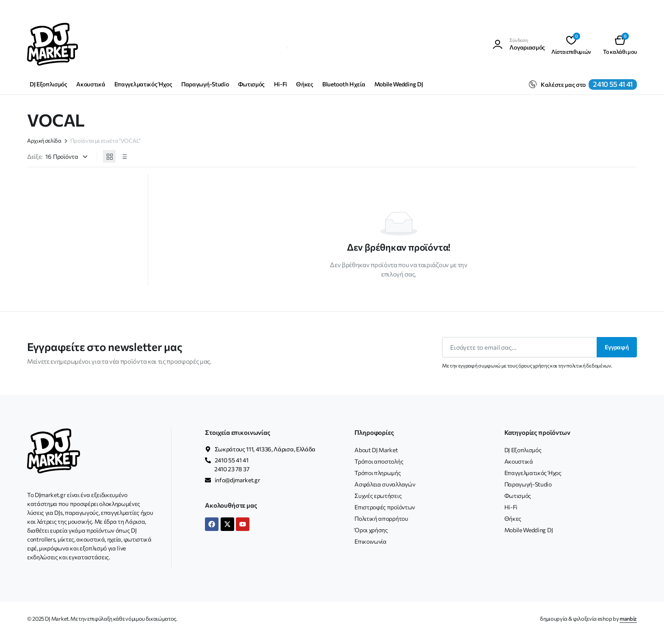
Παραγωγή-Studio (205, 84)
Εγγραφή (617, 347)
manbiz (628, 619)
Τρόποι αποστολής (379, 461)
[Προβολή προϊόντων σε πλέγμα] (109, 156)
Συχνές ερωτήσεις (378, 496)
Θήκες (304, 84)
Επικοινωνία (370, 541)
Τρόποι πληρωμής (378, 473)
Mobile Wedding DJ (399, 84)
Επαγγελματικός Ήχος (143, 84)
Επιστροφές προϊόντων (385, 507)
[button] (620, 44)
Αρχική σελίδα (44, 141)
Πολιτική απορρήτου (381, 518)
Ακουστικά (91, 84)
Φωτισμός (251, 84)
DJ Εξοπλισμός (48, 84)
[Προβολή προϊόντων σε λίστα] (124, 156)
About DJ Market (376, 450)
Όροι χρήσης (371, 530)
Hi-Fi (281, 84)
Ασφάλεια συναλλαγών (385, 484)
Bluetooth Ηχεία (344, 84)
